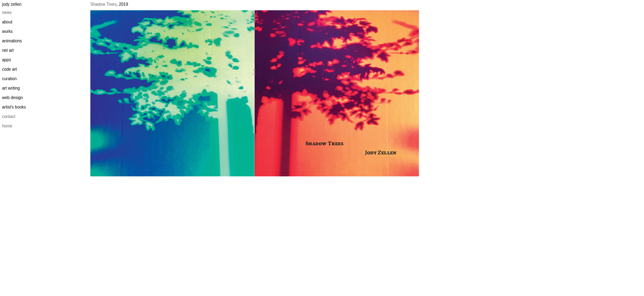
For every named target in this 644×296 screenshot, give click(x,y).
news (7, 13)
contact (9, 117)
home (7, 126)
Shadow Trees (103, 4)
